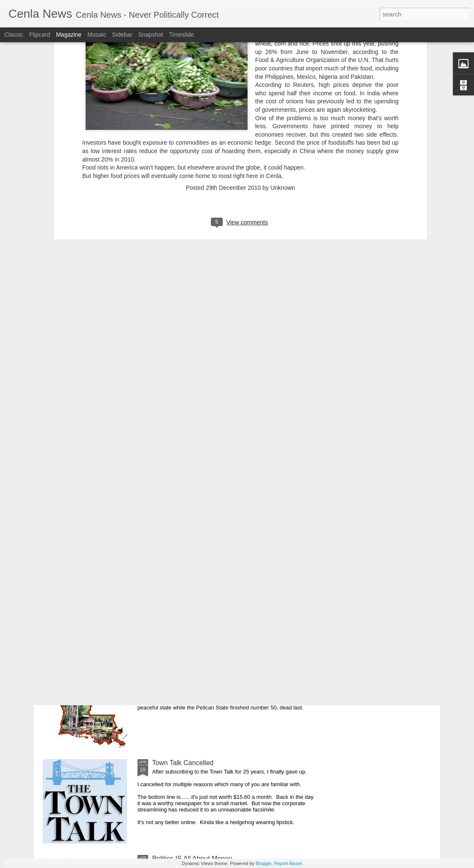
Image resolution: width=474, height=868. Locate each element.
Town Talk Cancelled (183, 763)
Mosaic (97, 35)
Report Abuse (288, 863)
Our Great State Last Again (193, 667)
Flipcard (40, 35)
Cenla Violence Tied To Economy (202, 571)
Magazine (69, 35)
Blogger (263, 863)
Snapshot (151, 35)
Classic (14, 35)
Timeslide (182, 35)
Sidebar (122, 35)
